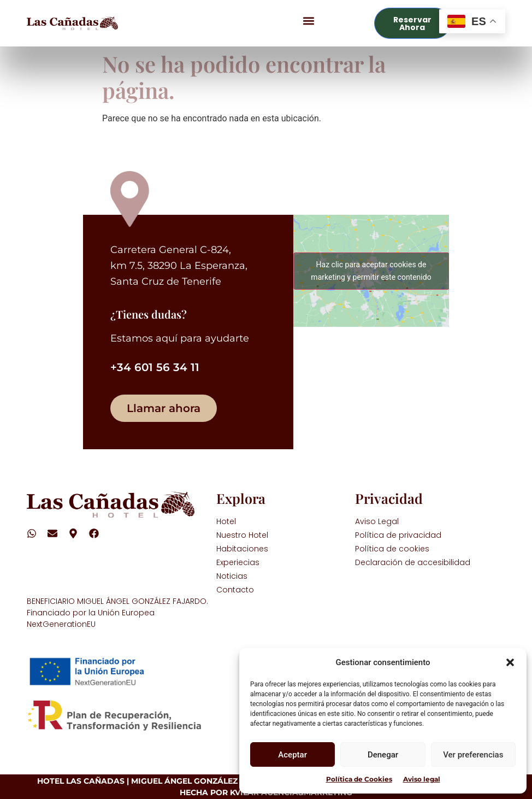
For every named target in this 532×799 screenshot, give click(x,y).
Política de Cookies (359, 779)
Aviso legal (422, 779)
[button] (510, 662)
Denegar (383, 755)
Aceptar (292, 755)
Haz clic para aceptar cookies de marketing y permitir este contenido (371, 271)
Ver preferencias (473, 755)
